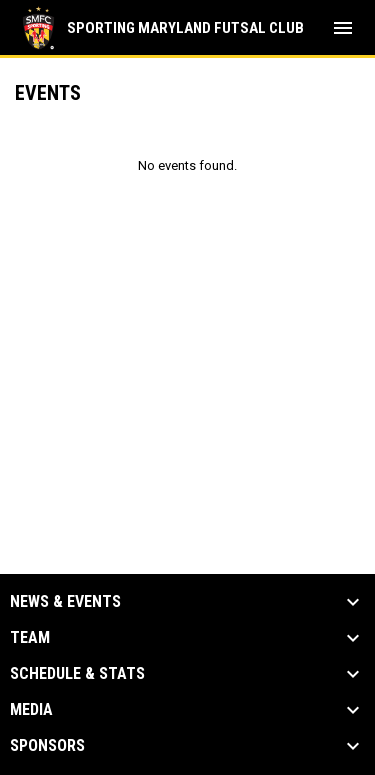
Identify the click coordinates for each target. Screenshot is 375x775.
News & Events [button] (65, 602)
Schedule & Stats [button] (77, 674)
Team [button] (30, 638)
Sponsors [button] (47, 746)
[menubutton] (343, 28)
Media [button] (31, 710)
